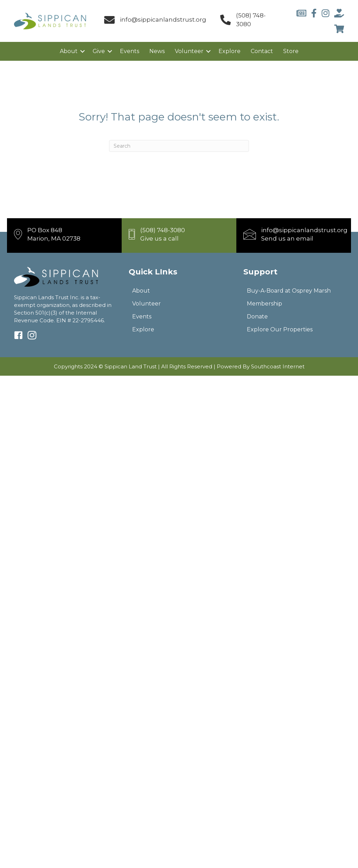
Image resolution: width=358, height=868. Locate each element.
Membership (264, 304)
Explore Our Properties (280, 329)
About (69, 51)
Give (99, 51)
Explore (230, 51)
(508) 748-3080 (163, 230)
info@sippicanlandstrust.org (163, 20)
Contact (262, 51)
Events (130, 51)
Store (291, 51)
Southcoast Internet (278, 366)
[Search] (179, 146)
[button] (83, 51)
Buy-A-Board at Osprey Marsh (289, 291)
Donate (257, 317)
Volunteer (189, 51)
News (157, 51)
